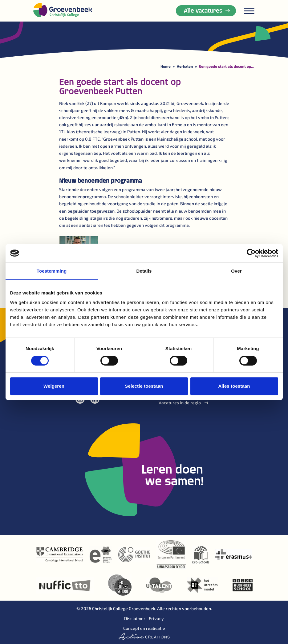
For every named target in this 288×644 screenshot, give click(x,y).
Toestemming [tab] (52, 271)
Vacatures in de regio (184, 403)
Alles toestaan (234, 386)
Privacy (156, 618)
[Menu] (249, 11)
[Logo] (63, 10)
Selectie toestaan (144, 386)
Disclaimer (135, 618)
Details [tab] (144, 271)
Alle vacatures (207, 10)
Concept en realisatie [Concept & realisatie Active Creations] (144, 633)
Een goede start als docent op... (226, 66)
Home (166, 66)
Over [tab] (236, 271)
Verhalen (185, 66)
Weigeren (54, 386)
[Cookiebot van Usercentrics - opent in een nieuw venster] (251, 253)
